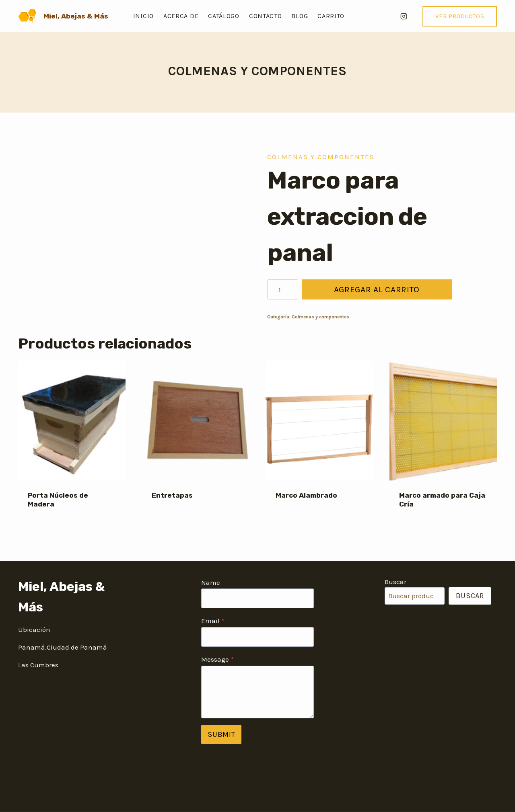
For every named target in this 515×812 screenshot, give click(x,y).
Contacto (266, 16)
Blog (300, 16)
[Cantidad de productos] (283, 289)
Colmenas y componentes (257, 71)
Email (213, 621)
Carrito (331, 16)
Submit (221, 734)
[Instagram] (404, 16)
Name (211, 582)
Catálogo (224, 16)
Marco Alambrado (306, 495)
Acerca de (181, 16)
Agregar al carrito (376, 289)
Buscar (396, 582)
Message (217, 659)
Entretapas (172, 495)
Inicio (143, 16)
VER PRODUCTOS (460, 16)
